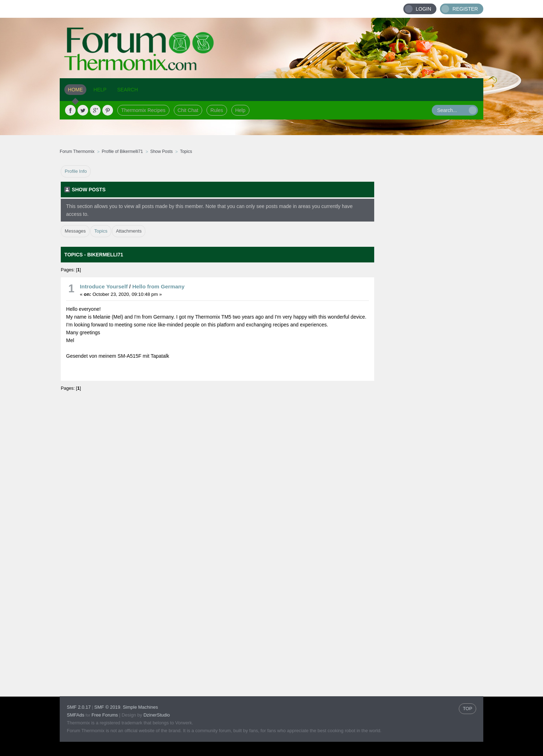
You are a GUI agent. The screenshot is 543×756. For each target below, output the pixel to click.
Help (240, 110)
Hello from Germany (158, 286)
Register (465, 9)
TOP (467, 709)
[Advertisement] (429, 272)
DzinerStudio (157, 715)
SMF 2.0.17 (79, 707)
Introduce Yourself (104, 286)
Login (424, 9)
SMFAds (76, 715)
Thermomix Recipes (143, 110)
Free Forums (104, 715)
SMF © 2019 (107, 707)
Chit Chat (188, 110)
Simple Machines (140, 707)
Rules (217, 110)
